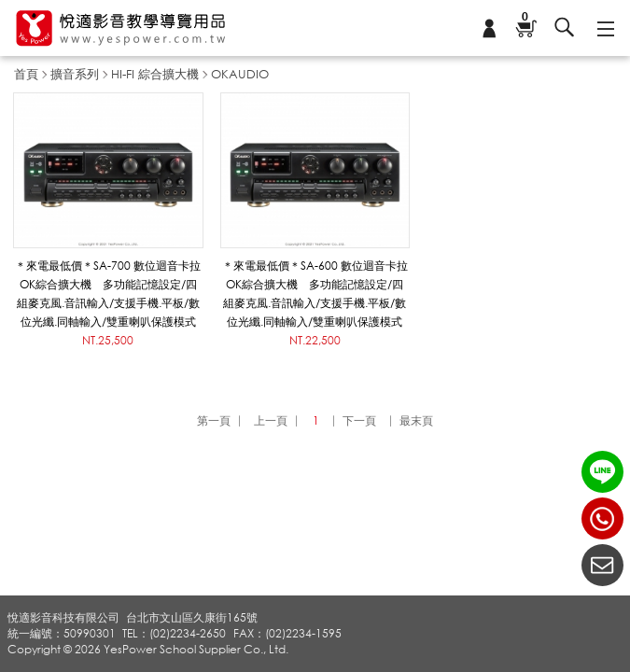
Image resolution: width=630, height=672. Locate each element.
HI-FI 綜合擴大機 (155, 74)
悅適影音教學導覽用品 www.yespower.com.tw (121, 28)
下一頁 (359, 420)
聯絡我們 (602, 565)
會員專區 (489, 28)
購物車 (525, 18)
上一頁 (271, 420)
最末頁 (416, 420)
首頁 (26, 74)
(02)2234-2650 (602, 518)
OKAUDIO (240, 74)
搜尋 (565, 28)
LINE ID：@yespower (602, 472)
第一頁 (214, 420)
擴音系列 (75, 74)
